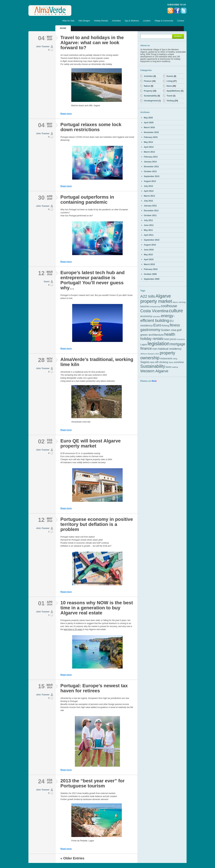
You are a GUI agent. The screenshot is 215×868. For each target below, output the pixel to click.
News (169, 86)
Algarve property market (156, 299)
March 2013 (149, 196)
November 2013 (151, 167)
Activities (148, 76)
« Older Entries (72, 858)
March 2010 (149, 264)
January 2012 (150, 206)
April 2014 (149, 147)
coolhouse (169, 306)
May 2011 (148, 230)
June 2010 (149, 250)
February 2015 (151, 137)
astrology (182, 302)
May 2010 (148, 255)
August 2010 (150, 245)
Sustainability (150, 96)
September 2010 (152, 240)
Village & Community (164, 21)
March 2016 (149, 127)
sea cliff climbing (159, 362)
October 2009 (150, 274)
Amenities (117, 21)
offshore (144, 354)
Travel (169, 96)
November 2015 (151, 132)
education (156, 316)
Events (170, 76)
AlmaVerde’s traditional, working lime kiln (97, 362)
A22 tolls (148, 296)
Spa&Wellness (173, 91)
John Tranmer (43, 47)
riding (175, 359)
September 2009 (152, 279)
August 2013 (150, 181)
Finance (148, 81)
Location (147, 21)
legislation (158, 344)
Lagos (144, 344)
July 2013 (148, 186)
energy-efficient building (157, 318)
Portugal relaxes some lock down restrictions (91, 127)
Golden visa (168, 330)
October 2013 (150, 171)
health (170, 334)
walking (175, 367)
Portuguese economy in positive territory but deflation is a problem (97, 524)
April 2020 (149, 123)
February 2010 (151, 269)
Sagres (145, 362)
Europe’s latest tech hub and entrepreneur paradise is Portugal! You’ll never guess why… (93, 280)
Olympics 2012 (153, 354)
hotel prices (170, 339)
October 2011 (150, 215)
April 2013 (149, 191)
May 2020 (148, 118)
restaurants (166, 358)
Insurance (181, 339)
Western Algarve (154, 371)
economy (146, 316)
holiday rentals (152, 339)
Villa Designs (84, 21)
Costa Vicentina (154, 311)
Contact (181, 21)
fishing (166, 326)
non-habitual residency (167, 349)
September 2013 (152, 176)
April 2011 (149, 235)
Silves (171, 362)
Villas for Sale (68, 21)
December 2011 (151, 211)
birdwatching (155, 307)
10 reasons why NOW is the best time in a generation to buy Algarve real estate (97, 608)
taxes (168, 367)
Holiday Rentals (101, 21)
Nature (147, 86)
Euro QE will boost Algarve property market (91, 443)
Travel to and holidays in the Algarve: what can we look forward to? (92, 43)
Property (148, 91)
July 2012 (148, 201)
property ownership (158, 355)
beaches (145, 306)
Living (169, 81)
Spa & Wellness (132, 21)
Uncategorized (151, 101)
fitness (175, 325)
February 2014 (151, 157)
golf (179, 330)
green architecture (152, 335)
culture (176, 311)
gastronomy (150, 330)
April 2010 (149, 259)
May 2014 (148, 142)
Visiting (170, 101)
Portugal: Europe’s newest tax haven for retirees (94, 688)
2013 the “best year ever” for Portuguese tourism (92, 783)
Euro (157, 325)
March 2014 (149, 152)
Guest (47, 282)
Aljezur (175, 302)
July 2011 (148, 220)
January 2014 (150, 162)
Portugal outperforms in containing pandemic (87, 200)
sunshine (179, 362)
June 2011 (149, 225)
